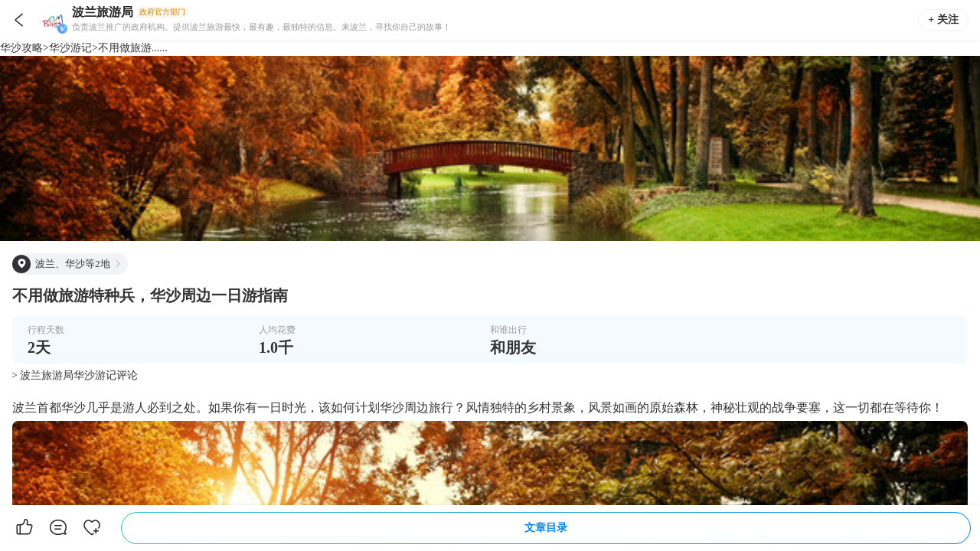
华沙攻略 (21, 48)
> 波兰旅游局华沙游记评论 (75, 375)
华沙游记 (70, 48)
